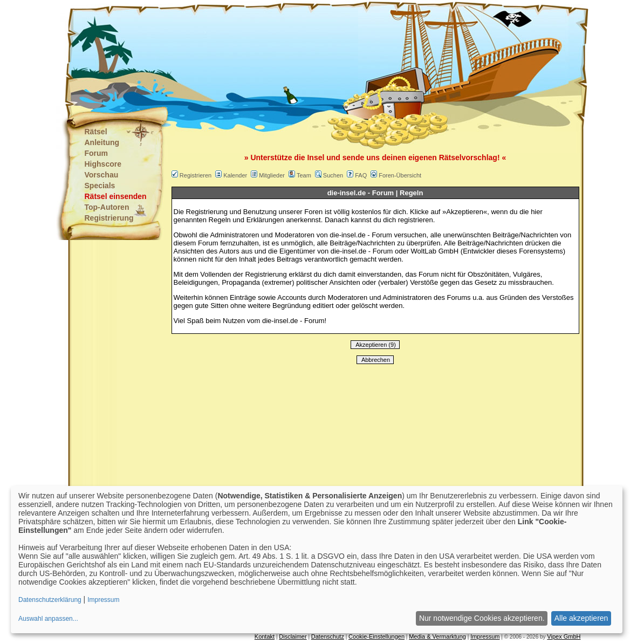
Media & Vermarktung (437, 636)
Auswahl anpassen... (48, 619)
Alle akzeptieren (581, 618)
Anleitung (102, 142)
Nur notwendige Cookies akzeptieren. (482, 618)
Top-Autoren (107, 207)
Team (304, 175)
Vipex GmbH (564, 636)
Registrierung (109, 218)
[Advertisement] (269, 54)
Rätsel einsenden (116, 196)
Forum (97, 153)
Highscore (103, 164)
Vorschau (102, 175)
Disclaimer (293, 636)
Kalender (235, 175)
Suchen (333, 175)
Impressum (485, 636)
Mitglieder (272, 175)
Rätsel (96, 132)
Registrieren (196, 175)
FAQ (361, 175)
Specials (100, 186)
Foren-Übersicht (400, 175)
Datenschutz (328, 636)
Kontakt (265, 636)
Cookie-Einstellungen (376, 636)
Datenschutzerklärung (50, 600)
